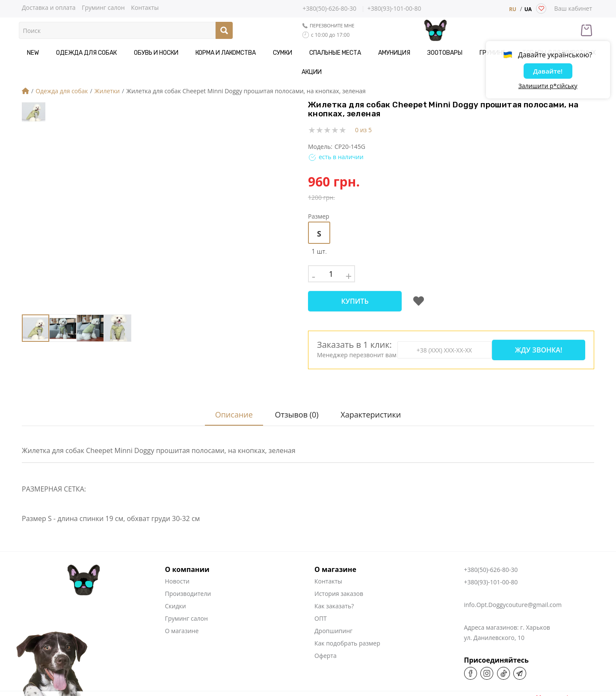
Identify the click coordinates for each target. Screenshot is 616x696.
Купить (355, 282)
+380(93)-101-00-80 (394, 9)
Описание (230, 387)
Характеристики (372, 387)
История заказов (339, 566)
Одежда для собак (92, 53)
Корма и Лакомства (218, 53)
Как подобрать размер (347, 615)
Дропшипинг (333, 603)
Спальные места (313, 53)
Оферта (326, 628)
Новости (177, 553)
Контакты (145, 7)
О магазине (182, 603)
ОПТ (321, 591)
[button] (219, 188)
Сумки (268, 53)
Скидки (176, 578)
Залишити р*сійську (548, 88)
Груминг (450, 53)
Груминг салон (103, 7)
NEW (45, 53)
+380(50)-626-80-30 (329, 9)
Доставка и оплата (49, 7)
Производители (188, 566)
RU (513, 9)
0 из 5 (363, 111)
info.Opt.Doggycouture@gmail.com (513, 577)
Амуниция (366, 53)
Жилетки (107, 72)
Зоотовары (409, 53)
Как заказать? (334, 578)
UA (528, 9)
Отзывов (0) (296, 387)
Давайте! (548, 72)
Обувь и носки (155, 53)
